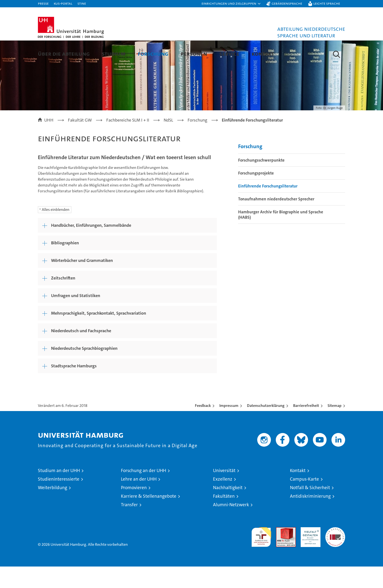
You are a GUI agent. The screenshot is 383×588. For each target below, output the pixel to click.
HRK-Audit (309, 551)
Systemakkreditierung (335, 551)
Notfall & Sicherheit (310, 509)
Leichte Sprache (327, 3)
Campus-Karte (304, 500)
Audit (281, 551)
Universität (224, 492)
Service (229, 54)
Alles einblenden (56, 231)
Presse (43, 3)
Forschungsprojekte (256, 195)
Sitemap (335, 427)
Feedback (203, 427)
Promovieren (134, 509)
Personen (194, 54)
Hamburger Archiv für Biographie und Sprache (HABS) (281, 236)
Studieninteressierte (59, 500)
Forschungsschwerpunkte (261, 182)
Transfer (129, 526)
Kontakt (263, 54)
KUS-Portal (63, 3)
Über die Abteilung (64, 54)
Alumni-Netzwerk (231, 526)
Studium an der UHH (59, 492)
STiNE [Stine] (82, 3)
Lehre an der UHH (139, 500)
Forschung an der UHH (144, 492)
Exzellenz (223, 500)
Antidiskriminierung (310, 518)
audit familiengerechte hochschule (261, 556)
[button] (231, 4)
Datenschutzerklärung (266, 427)
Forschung (153, 54)
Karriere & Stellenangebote (149, 518)
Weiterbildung (53, 509)
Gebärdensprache (287, 3)
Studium (114, 54)
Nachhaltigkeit (228, 509)
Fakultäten (224, 518)
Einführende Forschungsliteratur (268, 207)
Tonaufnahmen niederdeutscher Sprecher (276, 220)
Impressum (229, 427)
